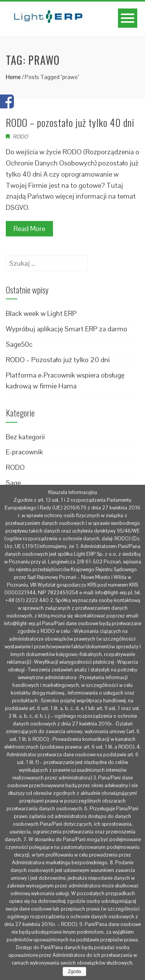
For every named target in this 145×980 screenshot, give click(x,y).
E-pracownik (24, 452)
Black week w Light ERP (41, 313)
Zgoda (74, 972)
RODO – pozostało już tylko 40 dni (70, 122)
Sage (13, 483)
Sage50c (19, 344)
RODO (20, 137)
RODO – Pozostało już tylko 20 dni (58, 360)
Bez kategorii (25, 437)
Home (13, 77)
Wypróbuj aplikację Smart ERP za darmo (67, 329)
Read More (29, 229)
